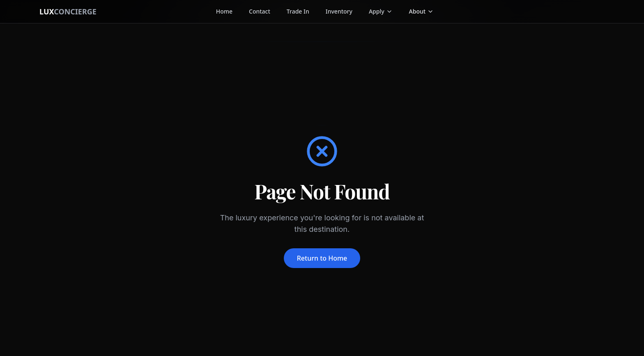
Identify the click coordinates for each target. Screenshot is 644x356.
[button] (422, 12)
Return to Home (322, 258)
